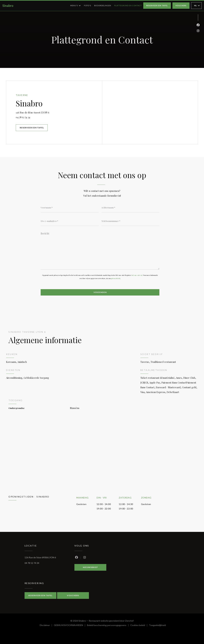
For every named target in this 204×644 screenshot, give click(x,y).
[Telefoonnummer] (130, 221)
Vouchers (181, 5)
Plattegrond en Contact (128, 5)
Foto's (87, 5)
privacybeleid (116, 278)
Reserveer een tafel (157, 5)
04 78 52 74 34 (23, 117)
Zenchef (129, 621)
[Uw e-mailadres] (70, 221)
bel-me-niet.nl (137, 275)
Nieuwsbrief (90, 567)
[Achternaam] (130, 208)
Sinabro (8, 6)
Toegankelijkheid (157, 626)
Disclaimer (47, 626)
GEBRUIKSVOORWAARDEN (70, 626)
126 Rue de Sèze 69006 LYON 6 (49, 112)
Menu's (76, 6)
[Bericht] (100, 250)
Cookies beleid (140, 626)
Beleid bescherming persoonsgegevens (109, 626)
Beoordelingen (103, 5)
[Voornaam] (70, 208)
